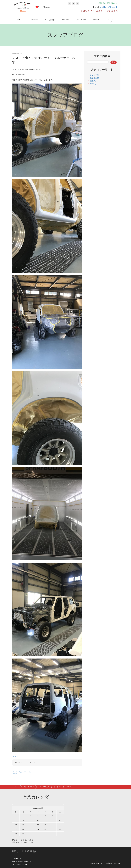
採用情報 (96, 20)
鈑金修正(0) (95, 78)
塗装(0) (93, 81)
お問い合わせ (81, 20)
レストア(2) (95, 75)
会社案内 (66, 20)
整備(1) (93, 84)
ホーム (20, 20)
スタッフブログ (111, 21)
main (47, 772)
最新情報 (35, 20)
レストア (17, 756)
